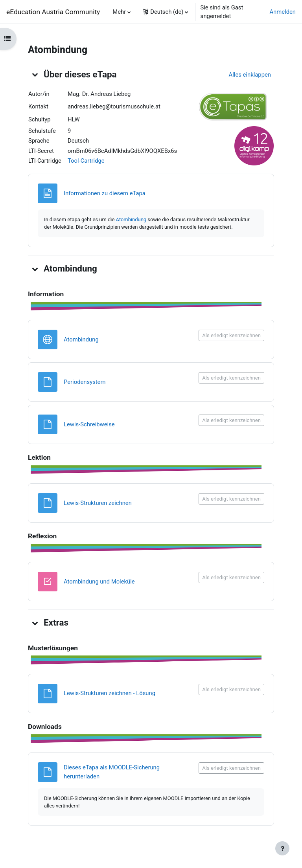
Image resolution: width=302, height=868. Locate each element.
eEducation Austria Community (53, 12)
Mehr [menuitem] (119, 12)
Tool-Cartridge (86, 161)
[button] (165, 12)
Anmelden (283, 12)
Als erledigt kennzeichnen (231, 335)
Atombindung (131, 219)
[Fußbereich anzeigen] (282, 848)
